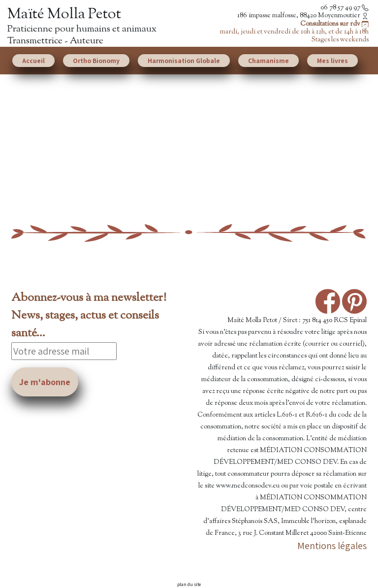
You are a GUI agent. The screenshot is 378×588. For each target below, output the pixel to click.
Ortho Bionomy (96, 61)
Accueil (33, 61)
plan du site (189, 584)
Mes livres (332, 61)
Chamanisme (268, 61)
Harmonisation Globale (184, 61)
